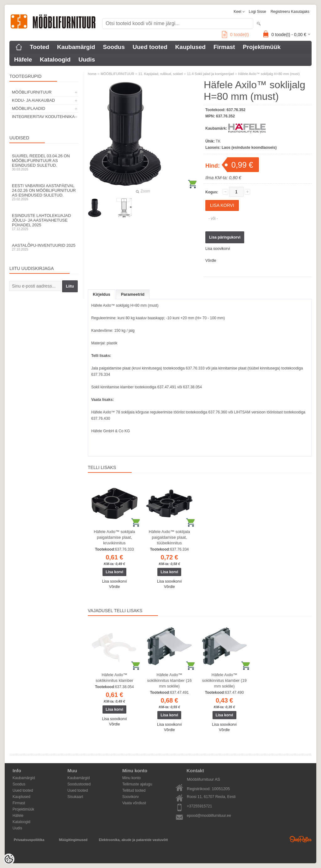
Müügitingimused (73, 840)
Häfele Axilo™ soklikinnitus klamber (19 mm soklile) (224, 680)
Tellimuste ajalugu (137, 784)
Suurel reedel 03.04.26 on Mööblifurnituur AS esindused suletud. (44, 162)
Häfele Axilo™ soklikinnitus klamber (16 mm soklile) (169, 680)
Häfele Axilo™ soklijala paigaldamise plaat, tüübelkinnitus (170, 537)
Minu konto (132, 778)
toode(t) (235, 35)
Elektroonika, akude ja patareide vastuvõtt (133, 840)
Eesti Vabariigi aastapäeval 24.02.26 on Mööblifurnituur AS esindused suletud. (44, 192)
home (92, 74)
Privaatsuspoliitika (29, 840)
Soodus (114, 47)
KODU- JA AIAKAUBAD (33, 100)
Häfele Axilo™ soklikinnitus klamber (114, 678)
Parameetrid (133, 294)
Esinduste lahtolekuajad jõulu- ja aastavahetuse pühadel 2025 (44, 222)
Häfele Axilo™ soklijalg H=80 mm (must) (269, 74)
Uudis (87, 59)
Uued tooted (150, 47)
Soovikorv (131, 797)
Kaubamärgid (76, 47)
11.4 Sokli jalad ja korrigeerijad (210, 74)
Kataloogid (55, 59)
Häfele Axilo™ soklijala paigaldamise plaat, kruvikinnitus (114, 537)
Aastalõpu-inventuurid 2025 (44, 247)
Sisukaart (75, 797)
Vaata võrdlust (134, 803)
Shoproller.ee (301, 839)
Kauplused (190, 47)
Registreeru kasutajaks (290, 12)
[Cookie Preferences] (9, 859)
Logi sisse (258, 12)
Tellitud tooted (134, 790)
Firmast (224, 47)
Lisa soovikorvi (218, 249)
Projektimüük (262, 47)
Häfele (23, 59)
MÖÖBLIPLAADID (29, 108)
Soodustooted (79, 784)
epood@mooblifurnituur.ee (209, 816)
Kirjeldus (102, 294)
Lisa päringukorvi (225, 237)
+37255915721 (199, 806)
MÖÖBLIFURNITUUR (32, 92)
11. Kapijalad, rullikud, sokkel (160, 74)
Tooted (39, 47)
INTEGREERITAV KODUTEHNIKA (43, 117)
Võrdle (211, 261)
